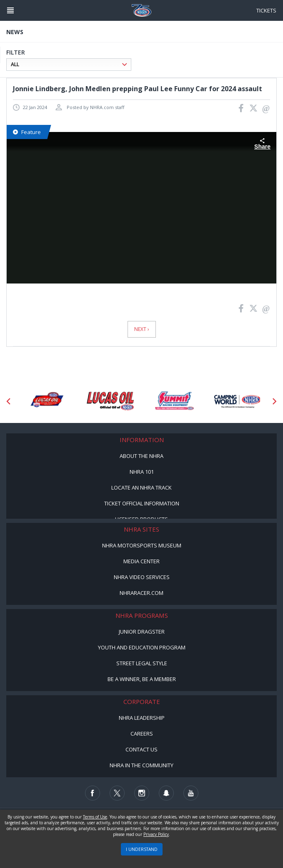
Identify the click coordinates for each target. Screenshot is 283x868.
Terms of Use (95, 817)
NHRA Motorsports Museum (142, 545)
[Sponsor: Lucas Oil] (110, 401)
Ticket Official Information (142, 503)
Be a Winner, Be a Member (142, 679)
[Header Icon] (10, 10)
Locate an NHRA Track (141, 487)
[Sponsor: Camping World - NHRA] (238, 401)
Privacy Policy (156, 834)
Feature (27, 132)
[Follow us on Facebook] (93, 793)
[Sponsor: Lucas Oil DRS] (46, 401)
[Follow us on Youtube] (191, 793)
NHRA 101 (142, 472)
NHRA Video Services (142, 577)
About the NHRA (141, 456)
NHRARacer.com (141, 593)
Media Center (141, 561)
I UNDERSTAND (142, 849)
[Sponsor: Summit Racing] (174, 401)
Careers (142, 734)
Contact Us (141, 749)
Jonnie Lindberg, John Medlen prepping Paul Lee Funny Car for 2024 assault (138, 89)
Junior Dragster (142, 632)
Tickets (266, 10)
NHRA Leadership (142, 718)
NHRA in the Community (141, 765)
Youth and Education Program (142, 647)
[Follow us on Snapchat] (166, 793)
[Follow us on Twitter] (117, 793)
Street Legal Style (142, 663)
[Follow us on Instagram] (142, 793)
